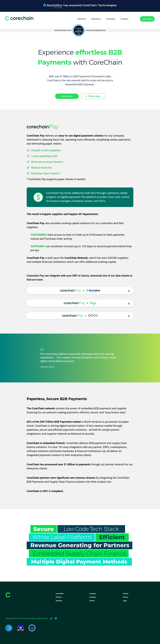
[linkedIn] (56, 618)
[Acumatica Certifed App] (80, 30)
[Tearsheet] (20, 628)
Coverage (93, 597)
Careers (124, 19)
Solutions (96, 19)
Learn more (67, 96)
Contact (126, 594)
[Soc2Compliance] (9, 628)
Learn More (60, 594)
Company (111, 19)
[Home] (19, 18)
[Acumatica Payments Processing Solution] (80, 8)
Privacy (125, 597)
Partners (82, 19)
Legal (125, 601)
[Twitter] (51, 618)
